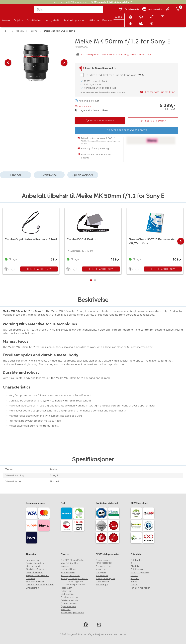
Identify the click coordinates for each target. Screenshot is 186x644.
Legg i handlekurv (39, 269)
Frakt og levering (69, 597)
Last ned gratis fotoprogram (40, 585)
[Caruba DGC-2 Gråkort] (93, 235)
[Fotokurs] (131, 24)
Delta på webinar (34, 572)
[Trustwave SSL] (114, 514)
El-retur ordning (69, 603)
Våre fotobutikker (70, 563)
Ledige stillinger (69, 569)
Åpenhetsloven (68, 607)
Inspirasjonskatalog (70, 576)
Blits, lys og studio (140, 572)
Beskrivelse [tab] (49, 175)
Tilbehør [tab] (16, 175)
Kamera (6, 20)
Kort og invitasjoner (106, 579)
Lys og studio (52, 20)
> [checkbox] (8, 269)
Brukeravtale (67, 594)
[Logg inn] (168, 9)
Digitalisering (32, 588)
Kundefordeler (68, 572)
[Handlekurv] (178, 9)
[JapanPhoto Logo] (10, 11)
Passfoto (30, 579)
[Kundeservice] (152, 9)
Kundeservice (33, 560)
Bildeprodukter (103, 560)
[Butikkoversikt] (129, 9)
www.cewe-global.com (72, 613)
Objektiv (19, 20)
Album (119, 17)
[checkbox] (13, 269)
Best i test (66, 610)
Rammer (107, 20)
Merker (134, 585)
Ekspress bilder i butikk (37, 576)
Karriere (65, 566)
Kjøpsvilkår (66, 591)
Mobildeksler (102, 576)
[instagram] (100, 625)
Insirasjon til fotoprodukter (74, 579)
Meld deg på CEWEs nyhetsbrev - (93, 2)
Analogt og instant (75, 20)
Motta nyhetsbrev (35, 582)
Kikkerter (94, 20)
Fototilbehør (34, 20)
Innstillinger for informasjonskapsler (76, 583)
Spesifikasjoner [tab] (83, 175)
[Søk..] (69, 9)
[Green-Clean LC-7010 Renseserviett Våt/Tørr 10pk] (155, 235)
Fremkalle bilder (104, 566)
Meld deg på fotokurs (37, 569)
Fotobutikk (136, 560)
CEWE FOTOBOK (104, 563)
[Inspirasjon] (142, 24)
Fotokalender (102, 582)
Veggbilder (101, 569)
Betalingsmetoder (70, 600)
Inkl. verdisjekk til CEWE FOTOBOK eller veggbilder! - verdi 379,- (116, 54)
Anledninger (102, 585)
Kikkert (134, 576)
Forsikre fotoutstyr (35, 563)
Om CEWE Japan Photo (72, 560)
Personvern (67, 588)
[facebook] (86, 625)
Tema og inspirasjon (140, 588)
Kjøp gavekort (33, 566)
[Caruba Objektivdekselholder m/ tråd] (31, 235)
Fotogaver (101, 572)
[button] (8, 63)
